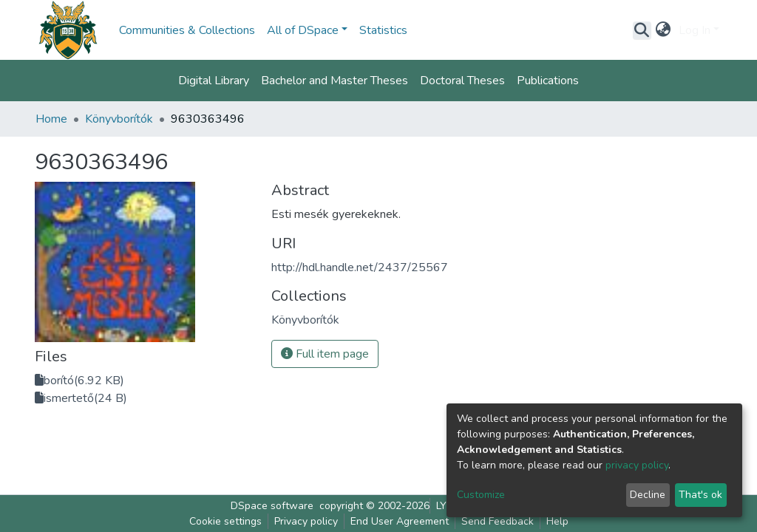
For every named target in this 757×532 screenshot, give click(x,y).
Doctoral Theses (462, 81)
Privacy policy (306, 521)
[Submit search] (642, 30)
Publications (548, 81)
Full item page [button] (325, 354)
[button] (663, 30)
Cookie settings (225, 521)
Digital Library (214, 81)
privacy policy (637, 465)
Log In (695, 30)
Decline (648, 495)
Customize (481, 495)
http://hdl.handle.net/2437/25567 (360, 267)
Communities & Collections (187, 30)
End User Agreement (400, 521)
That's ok (700, 495)
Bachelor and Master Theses (335, 81)
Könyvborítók (119, 119)
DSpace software (272, 506)
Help (557, 521)
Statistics (383, 30)
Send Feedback (498, 521)
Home (51, 119)
